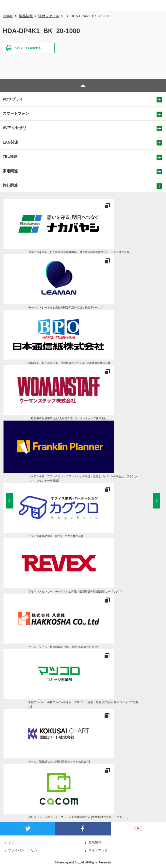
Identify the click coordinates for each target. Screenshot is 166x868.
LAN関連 (10, 142)
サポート (15, 842)
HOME (8, 16)
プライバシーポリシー (24, 850)
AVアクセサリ (15, 128)
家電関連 (10, 171)
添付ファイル (49, 16)
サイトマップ (98, 850)
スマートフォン (16, 113)
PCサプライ (13, 99)
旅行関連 (10, 185)
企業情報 (95, 842)
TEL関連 (10, 156)
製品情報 (26, 16)
